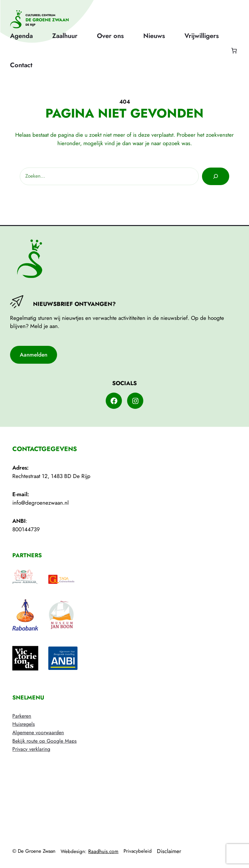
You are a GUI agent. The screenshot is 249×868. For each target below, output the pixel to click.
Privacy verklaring (31, 749)
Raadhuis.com (103, 851)
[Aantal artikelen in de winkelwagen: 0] (234, 50)
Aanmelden (34, 355)
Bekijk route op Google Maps (44, 741)
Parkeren (22, 716)
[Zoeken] (216, 176)
